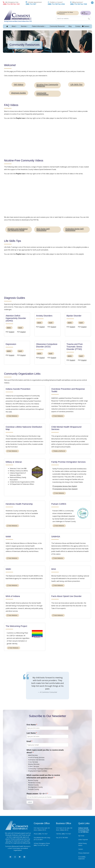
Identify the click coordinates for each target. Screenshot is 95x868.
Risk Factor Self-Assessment (43, 229)
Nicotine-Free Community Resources (47, 85)
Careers (81, 849)
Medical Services (34, 764)
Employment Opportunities (38, 771)
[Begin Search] (89, 19)
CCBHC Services (34, 766)
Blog (70, 26)
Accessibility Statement (82, 858)
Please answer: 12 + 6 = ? (37, 794)
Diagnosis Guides (19, 93)
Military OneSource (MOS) (19, 471)
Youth (20, 328)
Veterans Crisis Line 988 (18, 468)
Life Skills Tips (76, 84)
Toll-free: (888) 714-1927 (63, 834)
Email (29, 741)
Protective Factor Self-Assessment (75, 229)
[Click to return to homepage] (18, 16)
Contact (78, 26)
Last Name (31, 733)
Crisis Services (33, 762)
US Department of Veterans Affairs (22, 484)
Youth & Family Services (36, 757)
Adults (9, 328)
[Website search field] (71, 19)
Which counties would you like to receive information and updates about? (43, 776)
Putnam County (34, 789)
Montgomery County (35, 787)
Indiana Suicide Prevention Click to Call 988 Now (84, 830)
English (12, 332)
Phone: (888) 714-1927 (41, 834)
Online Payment (83, 839)
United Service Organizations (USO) (22, 482)
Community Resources (57, 26)
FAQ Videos (19, 84)
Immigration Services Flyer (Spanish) (65, 489)
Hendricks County (34, 783)
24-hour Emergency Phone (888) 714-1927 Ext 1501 (42, 844)
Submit (30, 802)
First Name (31, 725)
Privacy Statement (84, 853)
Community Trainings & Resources (40, 769)
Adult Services (33, 755)
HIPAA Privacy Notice (83, 844)
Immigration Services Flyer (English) (65, 486)
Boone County (33, 780)
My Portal (81, 836)
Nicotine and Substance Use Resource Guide (18, 229)
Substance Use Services (36, 760)
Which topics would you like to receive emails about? (45, 751)
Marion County (33, 785)
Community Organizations (42, 94)
